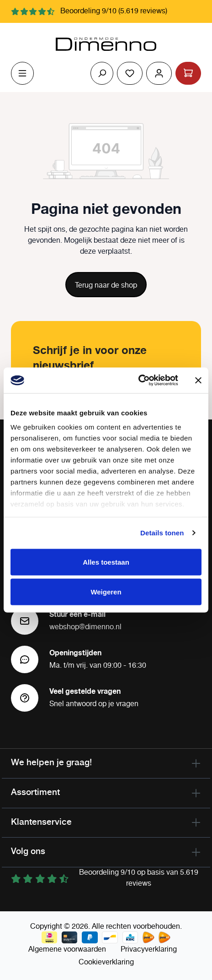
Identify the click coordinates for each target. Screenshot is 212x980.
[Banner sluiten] (198, 380)
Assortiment (35, 792)
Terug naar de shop (106, 286)
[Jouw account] (159, 73)
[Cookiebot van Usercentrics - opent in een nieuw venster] (138, 381)
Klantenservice (41, 822)
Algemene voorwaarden (67, 950)
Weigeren (106, 592)
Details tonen (162, 533)
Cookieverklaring (106, 962)
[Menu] (22, 73)
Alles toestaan (106, 562)
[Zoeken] (102, 73)
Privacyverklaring (149, 950)
